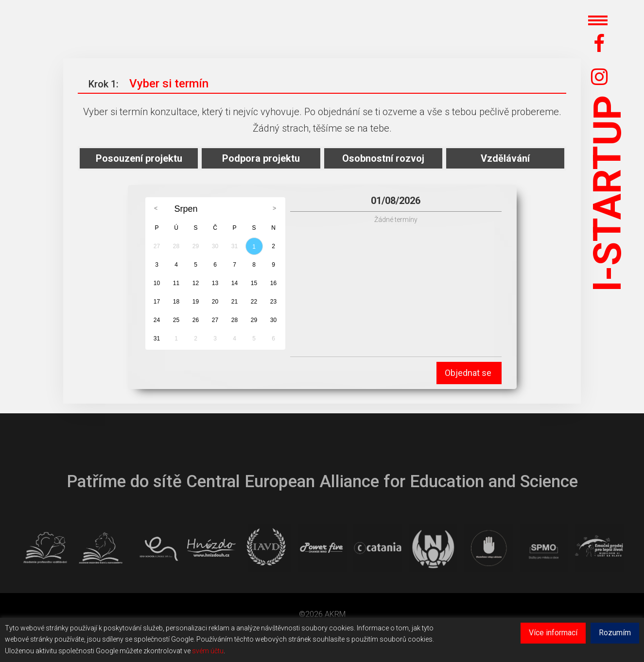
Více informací (553, 633)
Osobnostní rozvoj (383, 158)
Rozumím (615, 633)
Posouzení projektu (139, 158)
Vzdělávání (505, 158)
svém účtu (208, 651)
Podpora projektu (261, 158)
